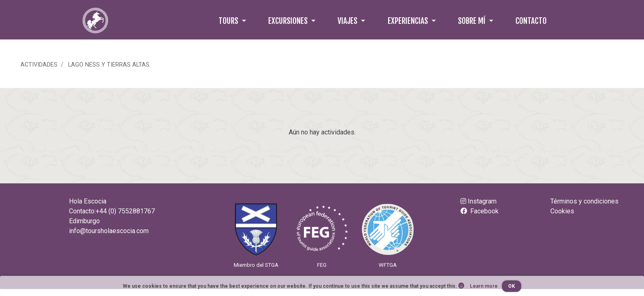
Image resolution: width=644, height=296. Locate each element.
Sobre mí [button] (473, 21)
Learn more (484, 286)
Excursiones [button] (289, 21)
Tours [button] (229, 21)
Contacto (531, 21)
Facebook (480, 211)
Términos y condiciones (584, 201)
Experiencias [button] (409, 21)
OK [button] (512, 286)
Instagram (478, 201)
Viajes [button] (348, 21)
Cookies (562, 211)
